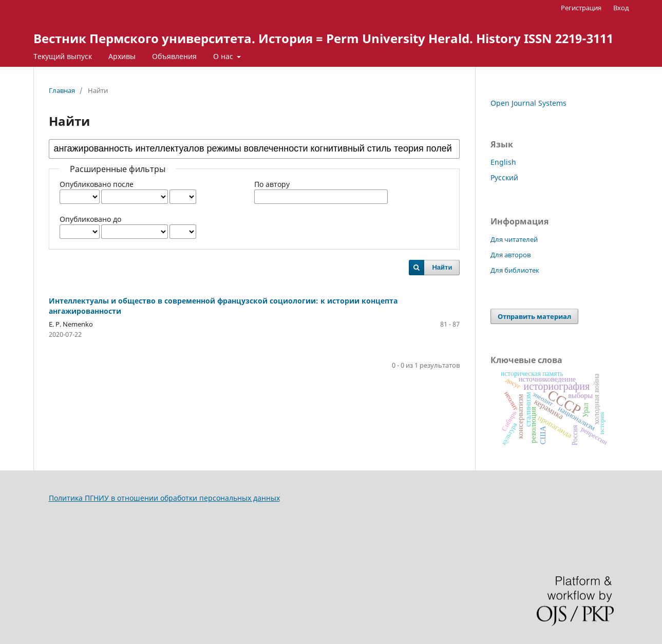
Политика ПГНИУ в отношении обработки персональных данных (164, 498)
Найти (442, 267)
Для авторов (510, 255)
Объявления (174, 56)
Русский (504, 177)
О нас (224, 56)
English (503, 162)
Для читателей (514, 239)
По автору (272, 184)
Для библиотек (515, 270)
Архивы (122, 56)
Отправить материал (534, 316)
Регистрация (581, 8)
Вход (621, 8)
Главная (62, 90)
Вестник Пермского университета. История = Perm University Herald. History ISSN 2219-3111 (323, 38)
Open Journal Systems (528, 103)
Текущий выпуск (63, 56)
